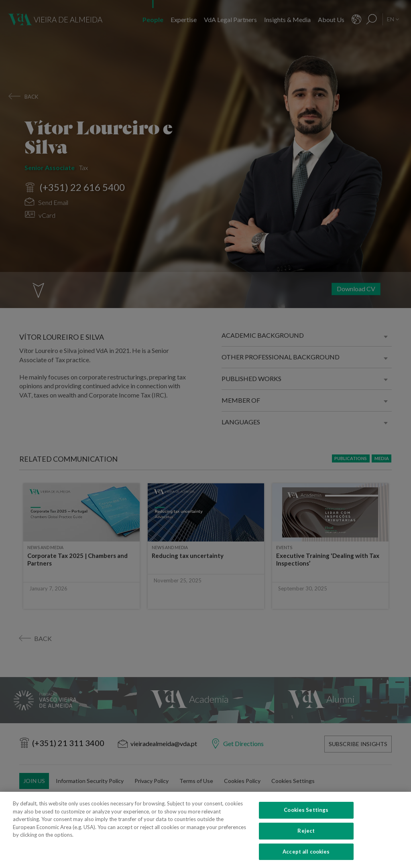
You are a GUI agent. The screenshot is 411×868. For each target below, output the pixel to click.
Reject (306, 842)
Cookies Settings (306, 821)
